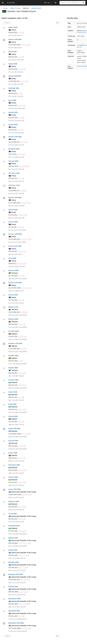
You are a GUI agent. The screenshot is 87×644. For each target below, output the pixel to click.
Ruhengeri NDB (14, 465)
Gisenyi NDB (13, 477)
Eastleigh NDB (14, 88)
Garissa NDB (13, 295)
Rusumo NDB (13, 380)
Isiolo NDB (12, 258)
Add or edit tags (82, 23)
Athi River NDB (14, 173)
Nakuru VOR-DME (15, 39)
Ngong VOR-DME (15, 76)
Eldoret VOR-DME (15, 197)
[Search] (83, 3)
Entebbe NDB (13, 356)
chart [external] (79, 47)
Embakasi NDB (14, 149)
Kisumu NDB (13, 222)
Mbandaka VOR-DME (16, 623)
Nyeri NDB (12, 100)
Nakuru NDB (13, 27)
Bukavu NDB (13, 538)
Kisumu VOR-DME (15, 234)
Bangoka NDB (14, 562)
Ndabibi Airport (36, 8)
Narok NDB (13, 52)
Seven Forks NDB (15, 246)
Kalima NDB (13, 550)
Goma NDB (13, 514)
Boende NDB (13, 587)
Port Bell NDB (14, 331)
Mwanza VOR (13, 307)
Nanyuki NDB (13, 161)
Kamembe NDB (14, 526)
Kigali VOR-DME (14, 429)
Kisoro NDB (13, 453)
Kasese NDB (13, 416)
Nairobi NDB (13, 112)
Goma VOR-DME (15, 489)
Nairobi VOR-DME (15, 137)
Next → (58, 636)
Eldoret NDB (13, 210)
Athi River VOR (14, 185)
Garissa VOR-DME (15, 283)
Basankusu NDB (14, 599)
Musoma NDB (14, 270)
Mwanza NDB (13, 319)
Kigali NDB (12, 404)
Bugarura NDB (14, 501)
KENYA (84, 32)
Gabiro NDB (13, 392)
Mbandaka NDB (14, 611)
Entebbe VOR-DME (15, 343)
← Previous (7, 636)
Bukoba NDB (13, 368)
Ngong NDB (13, 64)
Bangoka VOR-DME (16, 574)
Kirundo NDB (13, 441)
